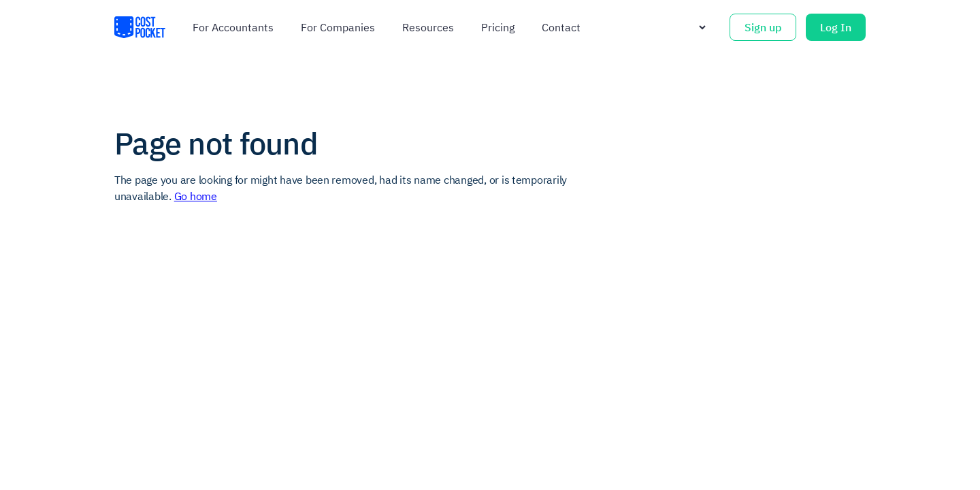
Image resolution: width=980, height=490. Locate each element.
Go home (196, 196)
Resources (428, 27)
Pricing (498, 27)
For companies (338, 27)
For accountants (233, 27)
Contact (561, 27)
